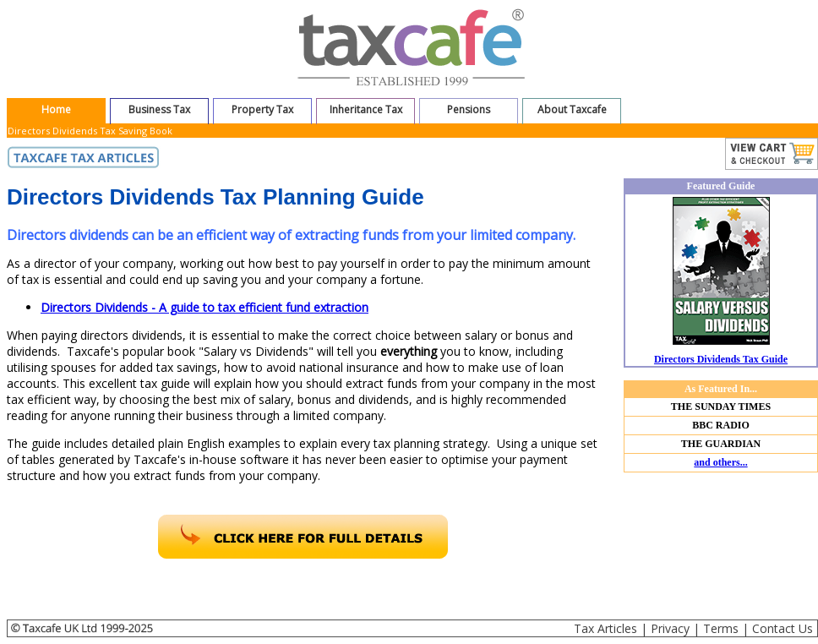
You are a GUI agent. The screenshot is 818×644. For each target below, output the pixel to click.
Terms (721, 628)
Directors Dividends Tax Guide (721, 359)
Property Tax (262, 109)
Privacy (670, 628)
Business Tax (159, 109)
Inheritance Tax (366, 109)
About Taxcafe (572, 109)
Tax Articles (605, 628)
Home (56, 109)
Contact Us (783, 628)
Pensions (469, 109)
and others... (720, 462)
